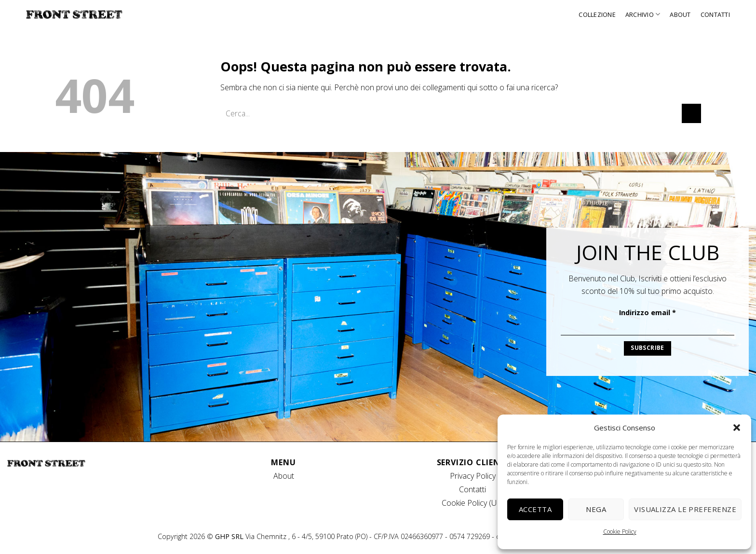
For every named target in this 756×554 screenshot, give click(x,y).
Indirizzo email (648, 312)
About (680, 14)
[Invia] (691, 113)
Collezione (597, 14)
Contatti (715, 14)
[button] (737, 428)
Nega (596, 509)
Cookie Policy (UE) (472, 503)
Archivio (643, 14)
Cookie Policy (620, 532)
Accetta (535, 509)
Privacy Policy (473, 476)
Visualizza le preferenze (685, 509)
